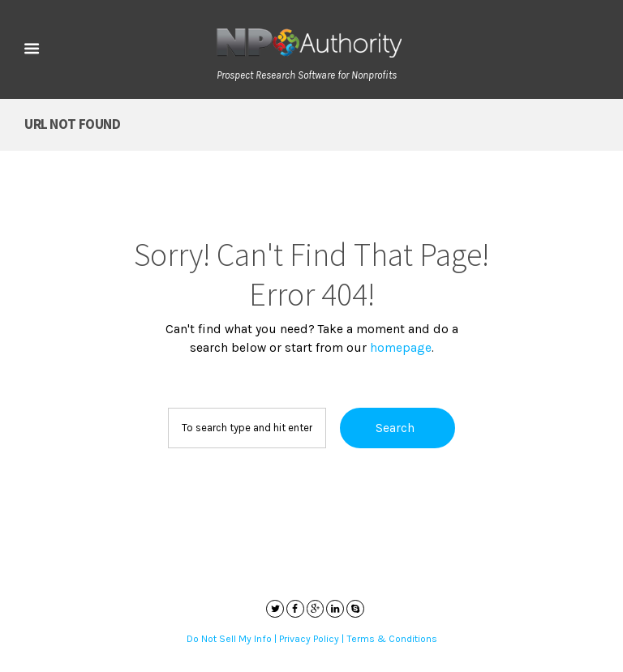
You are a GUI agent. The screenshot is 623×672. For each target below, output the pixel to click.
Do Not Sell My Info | (233, 639)
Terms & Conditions (392, 639)
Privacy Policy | (313, 639)
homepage (401, 348)
